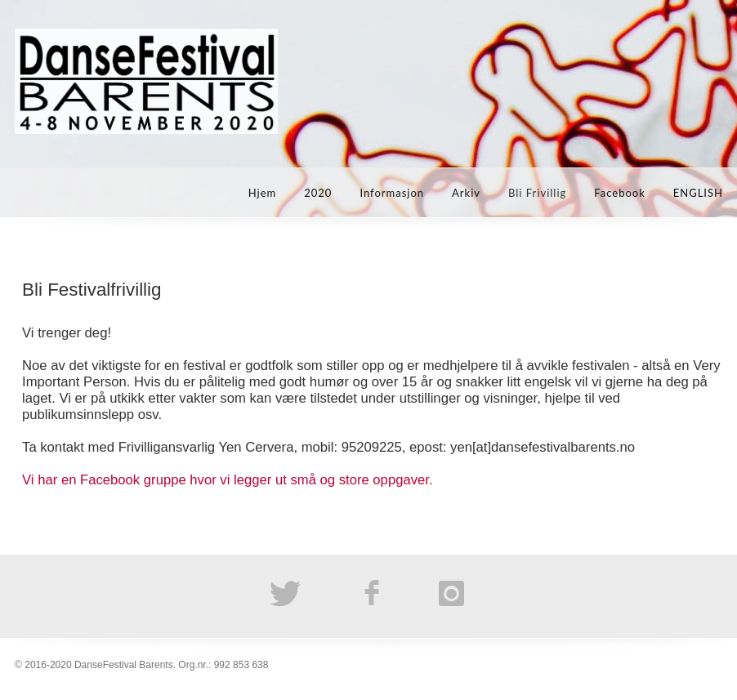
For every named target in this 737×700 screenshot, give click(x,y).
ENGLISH (698, 193)
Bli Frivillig (537, 193)
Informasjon (392, 193)
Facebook (619, 193)
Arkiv (466, 193)
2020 (318, 193)
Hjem (263, 193)
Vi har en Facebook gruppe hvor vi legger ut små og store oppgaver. (227, 480)
